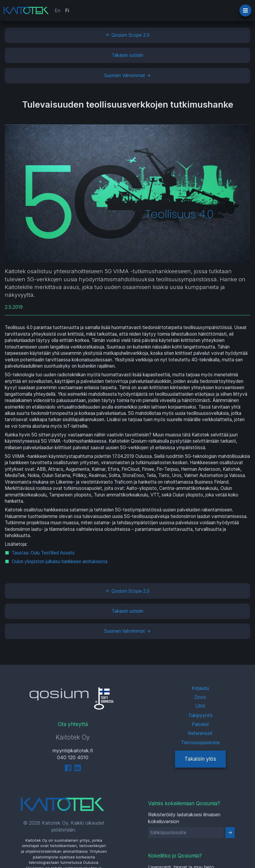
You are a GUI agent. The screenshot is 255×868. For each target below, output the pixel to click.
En (57, 10)
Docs (200, 697)
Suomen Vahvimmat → (127, 75)
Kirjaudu (200, 688)
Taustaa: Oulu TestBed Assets (43, 553)
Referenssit (200, 733)
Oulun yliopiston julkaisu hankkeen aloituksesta (60, 561)
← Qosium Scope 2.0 (128, 35)
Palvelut (200, 724)
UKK (200, 706)
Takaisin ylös (200, 759)
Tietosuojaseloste (200, 742)
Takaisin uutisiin (127, 55)
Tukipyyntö (200, 715)
